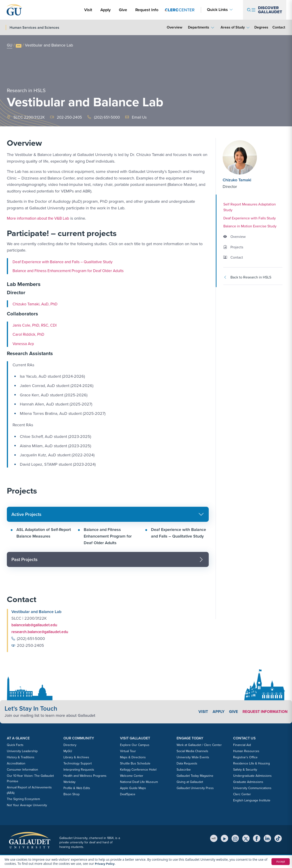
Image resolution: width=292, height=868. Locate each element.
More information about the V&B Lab (39, 218)
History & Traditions (21, 757)
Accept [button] (280, 862)
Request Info (147, 10)
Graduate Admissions (248, 781)
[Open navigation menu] (265, 10)
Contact (279, 27)
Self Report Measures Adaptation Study (250, 207)
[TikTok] (278, 838)
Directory (70, 745)
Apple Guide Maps (133, 788)
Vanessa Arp (24, 344)
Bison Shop (72, 794)
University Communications (252, 788)
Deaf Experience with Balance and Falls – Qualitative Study (65, 262)
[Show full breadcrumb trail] (19, 46)
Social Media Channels (192, 751)
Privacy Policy (106, 864)
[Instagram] (235, 838)
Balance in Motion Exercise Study (250, 226)
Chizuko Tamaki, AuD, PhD (36, 304)
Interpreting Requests (79, 769)
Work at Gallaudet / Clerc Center (199, 745)
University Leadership (22, 751)
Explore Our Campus (135, 745)
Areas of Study (233, 27)
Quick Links (217, 10)
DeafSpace (128, 794)
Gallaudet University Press (195, 788)
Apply (106, 10)
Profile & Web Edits (77, 788)
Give (123, 10)
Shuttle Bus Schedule (135, 763)
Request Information (264, 711)
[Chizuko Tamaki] (250, 157)
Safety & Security (245, 769)
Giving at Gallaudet (190, 781)
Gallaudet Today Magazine (195, 775)
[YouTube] (224, 838)
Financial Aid (242, 745)
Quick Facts (15, 745)
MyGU (68, 751)
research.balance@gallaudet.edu (41, 632)
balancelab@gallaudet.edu (35, 625)
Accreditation (16, 763)
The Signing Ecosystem (23, 799)
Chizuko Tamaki (237, 180)
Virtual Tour (128, 751)
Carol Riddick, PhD (29, 334)
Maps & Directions (133, 757)
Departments (199, 27)
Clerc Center (242, 794)
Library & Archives (76, 757)
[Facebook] (257, 838)
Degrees (261, 27)
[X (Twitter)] (246, 838)
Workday (69, 781)
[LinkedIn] (267, 838)
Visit (88, 10)
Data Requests (187, 763)
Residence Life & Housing (252, 763)
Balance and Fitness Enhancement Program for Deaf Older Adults (71, 271)
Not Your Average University (27, 805)
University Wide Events (193, 757)
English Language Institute (252, 800)
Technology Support (78, 763)
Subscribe (184, 769)
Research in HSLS (26, 89)
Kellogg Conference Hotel (138, 769)
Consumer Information (22, 769)
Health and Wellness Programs (85, 775)
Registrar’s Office (245, 757)
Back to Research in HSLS (247, 277)
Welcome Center (132, 775)
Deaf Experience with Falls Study (250, 218)
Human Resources (246, 751)
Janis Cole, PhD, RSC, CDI (36, 325)
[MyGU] (214, 838)
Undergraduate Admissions (252, 775)
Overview (175, 27)
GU (10, 45)
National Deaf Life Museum (139, 781)
